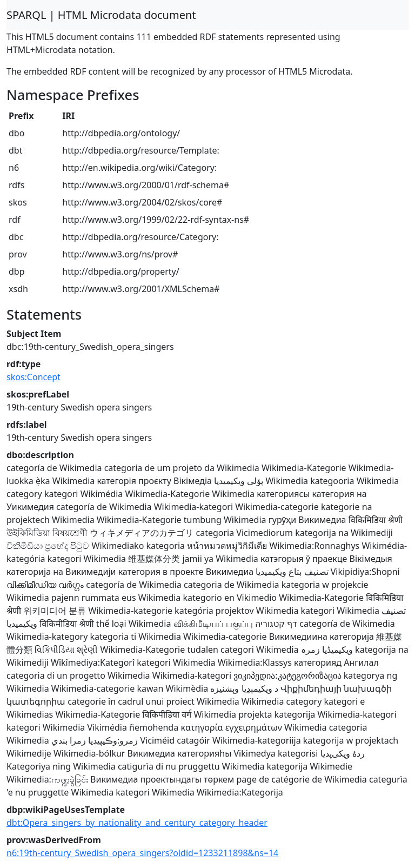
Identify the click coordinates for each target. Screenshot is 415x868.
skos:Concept (34, 377)
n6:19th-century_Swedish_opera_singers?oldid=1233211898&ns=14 (142, 853)
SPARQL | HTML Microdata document (101, 15)
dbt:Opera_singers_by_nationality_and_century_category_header (137, 823)
